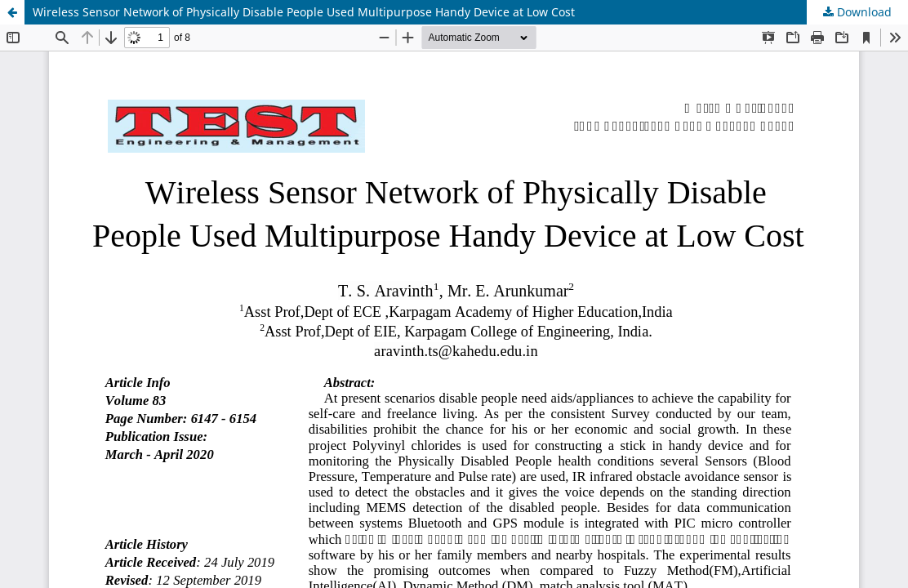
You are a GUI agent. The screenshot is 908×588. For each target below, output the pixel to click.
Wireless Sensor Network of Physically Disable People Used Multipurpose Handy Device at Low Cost (304, 12)
